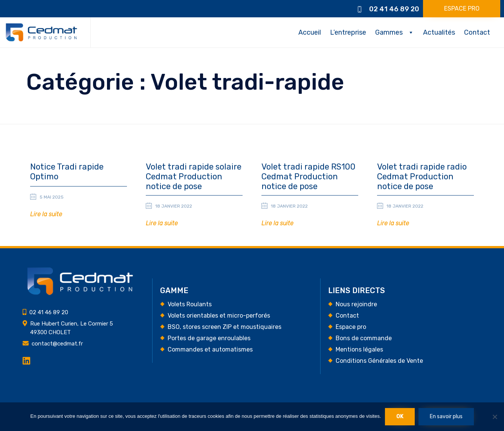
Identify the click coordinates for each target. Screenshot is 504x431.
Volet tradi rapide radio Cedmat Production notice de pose (422, 177)
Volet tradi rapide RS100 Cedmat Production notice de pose (309, 177)
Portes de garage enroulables (209, 339)
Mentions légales (359, 350)
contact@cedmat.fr (57, 344)
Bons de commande (364, 339)
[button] (462, 9)
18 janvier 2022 (174, 206)
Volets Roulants (190, 305)
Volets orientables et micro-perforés (219, 316)
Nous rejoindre (356, 305)
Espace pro (351, 327)
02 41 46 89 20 (394, 9)
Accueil (310, 32)
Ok (400, 416)
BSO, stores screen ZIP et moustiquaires (225, 327)
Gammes (389, 32)
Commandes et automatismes (210, 350)
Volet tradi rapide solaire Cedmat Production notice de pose (194, 177)
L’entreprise (348, 32)
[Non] (495, 417)
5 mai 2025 (52, 197)
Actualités (439, 32)
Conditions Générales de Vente (379, 361)
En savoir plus (446, 416)
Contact (477, 32)
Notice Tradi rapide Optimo (67, 172)
